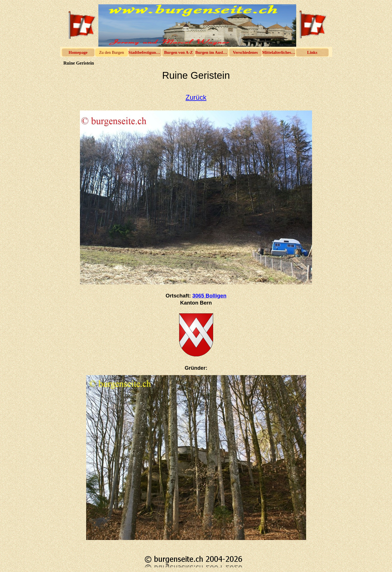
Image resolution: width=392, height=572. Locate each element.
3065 (209, 296)
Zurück (196, 97)
